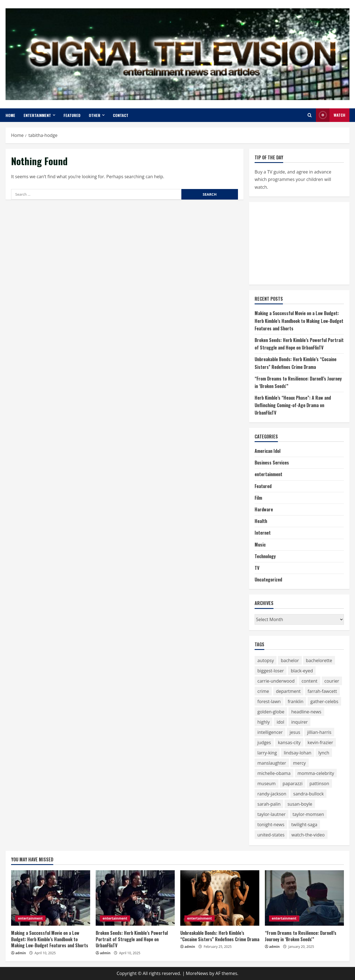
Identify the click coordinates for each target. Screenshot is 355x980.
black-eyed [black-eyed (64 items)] (302, 671)
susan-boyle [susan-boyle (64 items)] (300, 804)
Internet (263, 533)
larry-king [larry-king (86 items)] (267, 753)
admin (21, 953)
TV (257, 568)
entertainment (37, 115)
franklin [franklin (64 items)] (296, 701)
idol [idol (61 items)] (280, 722)
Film (258, 498)
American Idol (267, 451)
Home (10, 115)
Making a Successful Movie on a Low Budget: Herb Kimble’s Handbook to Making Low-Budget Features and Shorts (299, 321)
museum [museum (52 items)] (267, 784)
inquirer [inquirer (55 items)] (300, 722)
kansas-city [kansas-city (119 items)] (289, 742)
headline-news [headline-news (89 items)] (306, 712)
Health (261, 521)
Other (95, 115)
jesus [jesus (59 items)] (295, 732)
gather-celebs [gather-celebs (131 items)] (324, 701)
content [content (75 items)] (309, 681)
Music (260, 545)
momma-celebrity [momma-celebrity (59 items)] (316, 773)
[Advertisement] (296, 242)
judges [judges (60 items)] (264, 742)
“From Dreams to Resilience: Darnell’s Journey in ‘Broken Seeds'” (301, 936)
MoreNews (197, 973)
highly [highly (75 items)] (263, 722)
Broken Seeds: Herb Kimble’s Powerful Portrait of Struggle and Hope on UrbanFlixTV (132, 939)
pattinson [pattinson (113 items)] (319, 784)
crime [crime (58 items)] (263, 691)
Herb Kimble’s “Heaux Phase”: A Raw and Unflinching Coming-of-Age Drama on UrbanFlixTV (293, 405)
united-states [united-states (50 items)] (271, 835)
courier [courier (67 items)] (332, 681)
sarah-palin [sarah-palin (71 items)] (269, 804)
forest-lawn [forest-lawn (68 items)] (269, 701)
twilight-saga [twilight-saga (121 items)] (304, 825)
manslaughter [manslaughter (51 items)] (272, 763)
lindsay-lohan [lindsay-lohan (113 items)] (298, 753)
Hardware (264, 509)
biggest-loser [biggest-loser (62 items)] (271, 671)
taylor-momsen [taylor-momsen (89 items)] (308, 814)
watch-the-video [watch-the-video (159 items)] (308, 835)
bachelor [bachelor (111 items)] (290, 660)
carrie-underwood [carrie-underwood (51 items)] (276, 681)
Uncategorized (268, 580)
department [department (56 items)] (288, 691)
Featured (72, 115)
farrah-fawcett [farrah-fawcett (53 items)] (322, 691)
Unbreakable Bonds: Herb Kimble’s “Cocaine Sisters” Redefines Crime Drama (220, 936)
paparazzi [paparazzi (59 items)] (293, 784)
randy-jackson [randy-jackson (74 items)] (272, 794)
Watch (331, 115)
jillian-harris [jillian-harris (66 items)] (319, 732)
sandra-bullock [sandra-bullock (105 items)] (308, 794)
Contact (121, 115)
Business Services (272, 463)
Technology (265, 556)
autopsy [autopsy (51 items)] (266, 660)
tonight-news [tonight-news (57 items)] (271, 825)
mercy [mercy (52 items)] (300, 763)
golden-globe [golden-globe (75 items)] (271, 712)
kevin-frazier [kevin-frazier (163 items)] (320, 742)
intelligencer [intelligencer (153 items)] (270, 732)
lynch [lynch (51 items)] (324, 753)
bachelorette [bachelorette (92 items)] (319, 660)
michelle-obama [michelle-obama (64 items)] (274, 773)
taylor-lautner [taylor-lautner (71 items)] (272, 814)
